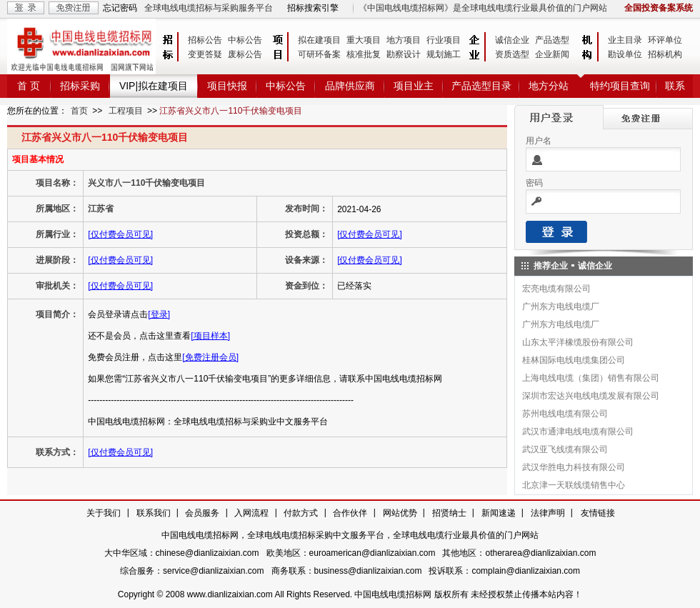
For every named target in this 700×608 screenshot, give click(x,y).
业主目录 (625, 40)
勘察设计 (404, 54)
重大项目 (364, 40)
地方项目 (404, 40)
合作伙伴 (350, 513)
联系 (675, 86)
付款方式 (301, 513)
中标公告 (245, 40)
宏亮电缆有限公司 (556, 289)
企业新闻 (552, 54)
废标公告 (245, 54)
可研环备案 (319, 54)
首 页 (29, 86)
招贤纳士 (449, 513)
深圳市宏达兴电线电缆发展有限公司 (591, 396)
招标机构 (665, 54)
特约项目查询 (620, 86)
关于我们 (104, 513)
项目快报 (227, 86)
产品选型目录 (481, 86)
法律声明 (548, 513)
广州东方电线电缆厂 (561, 307)
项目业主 (414, 86)
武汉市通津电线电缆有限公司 (578, 432)
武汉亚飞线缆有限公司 (565, 449)
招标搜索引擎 (313, 8)
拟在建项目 (319, 40)
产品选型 (552, 40)
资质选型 (512, 54)
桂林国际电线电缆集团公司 (574, 360)
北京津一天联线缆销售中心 (574, 485)
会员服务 (202, 513)
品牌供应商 (350, 86)
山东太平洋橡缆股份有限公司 (578, 342)
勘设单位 (625, 54)
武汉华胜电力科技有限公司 (574, 467)
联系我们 (154, 513)
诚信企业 (512, 40)
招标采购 (80, 86)
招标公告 (205, 40)
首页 (79, 111)
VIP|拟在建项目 (154, 86)
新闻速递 (499, 513)
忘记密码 (120, 8)
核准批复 (364, 54)
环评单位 (665, 40)
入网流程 (251, 513)
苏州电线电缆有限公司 (565, 414)
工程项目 (126, 111)
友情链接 (598, 513)
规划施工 (444, 54)
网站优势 (400, 513)
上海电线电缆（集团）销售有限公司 (591, 378)
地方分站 (549, 86)
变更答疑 (205, 54)
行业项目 (444, 40)
